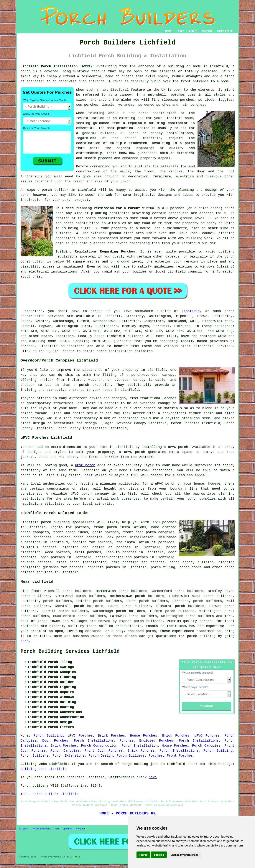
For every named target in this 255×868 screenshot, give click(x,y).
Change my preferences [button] (184, 855)
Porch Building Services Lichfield (70, 651)
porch (126, 181)
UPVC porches (164, 522)
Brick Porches (111, 736)
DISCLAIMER (225, 31)
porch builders (148, 621)
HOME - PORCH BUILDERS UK (127, 813)
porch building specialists (68, 522)
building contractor (168, 123)
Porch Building (48, 736)
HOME (168, 31)
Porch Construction (99, 746)
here (25, 641)
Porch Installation (140, 746)
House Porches (144, 736)
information (224, 272)
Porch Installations (94, 741)
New (57, 829)
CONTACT (207, 31)
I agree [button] (143, 855)
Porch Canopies (206, 746)
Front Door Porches (104, 751)
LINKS (180, 31)
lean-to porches (121, 552)
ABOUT (193, 31)
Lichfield (191, 311)
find (35, 591)
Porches (126, 741)
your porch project (70, 200)
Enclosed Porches (156, 741)
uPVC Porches (80, 736)
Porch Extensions (69, 756)
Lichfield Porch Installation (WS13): (57, 66)
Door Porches (55, 741)
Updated (67, 829)
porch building (201, 636)
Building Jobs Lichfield (44, 769)
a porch (187, 143)
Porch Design (101, 756)
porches (28, 346)
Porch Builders (35, 756)
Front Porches (180, 756)
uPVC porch (85, 465)
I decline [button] (159, 855)
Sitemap (23, 829)
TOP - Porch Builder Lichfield (50, 794)
